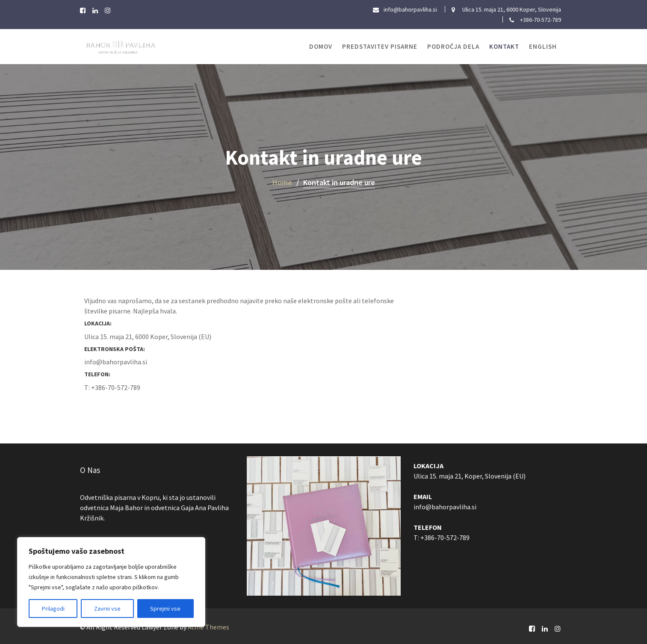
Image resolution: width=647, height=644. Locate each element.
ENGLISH (543, 46)
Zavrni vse (107, 609)
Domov (321, 46)
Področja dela (453, 46)
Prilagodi (53, 609)
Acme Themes (208, 627)
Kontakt (504, 46)
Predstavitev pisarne (380, 46)
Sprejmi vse (165, 609)
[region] (111, 582)
